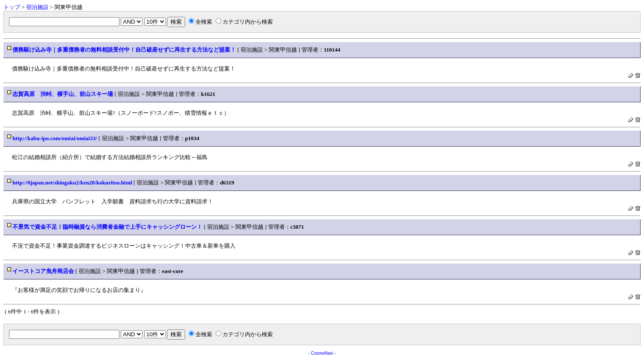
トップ (12, 7)
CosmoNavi (322, 353)
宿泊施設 (37, 7)
